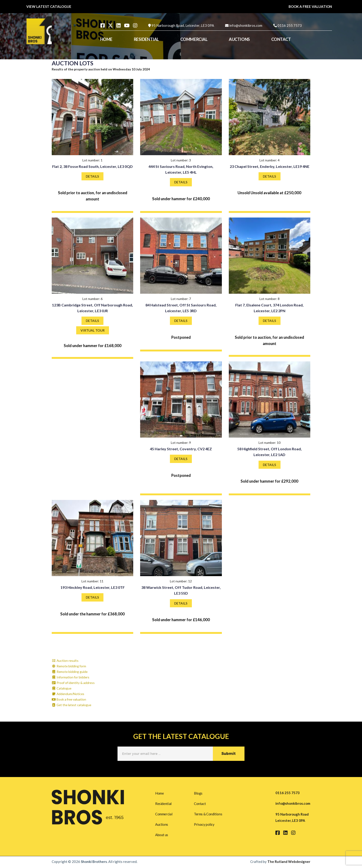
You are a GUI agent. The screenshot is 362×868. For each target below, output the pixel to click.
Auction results (65, 661)
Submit (229, 754)
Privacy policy (204, 825)
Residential (163, 803)
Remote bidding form (69, 666)
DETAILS (92, 176)
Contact (200, 803)
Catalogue (62, 688)
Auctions (162, 825)
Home (159, 793)
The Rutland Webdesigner (289, 862)
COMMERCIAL (194, 39)
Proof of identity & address (74, 683)
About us (162, 835)
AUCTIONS (239, 39)
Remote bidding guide (70, 672)
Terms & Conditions (208, 814)
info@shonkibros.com (246, 25)
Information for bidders (71, 677)
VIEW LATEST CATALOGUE (49, 6)
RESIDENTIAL (146, 39)
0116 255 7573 (290, 25)
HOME (106, 39)
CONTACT (281, 39)
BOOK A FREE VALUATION (310, 6)
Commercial (164, 814)
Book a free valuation (69, 699)
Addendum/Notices (68, 694)
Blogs (198, 793)
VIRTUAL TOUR (93, 330)
